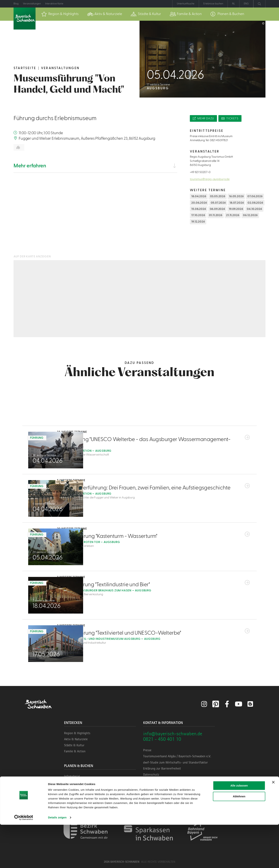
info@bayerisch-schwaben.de (173, 734)
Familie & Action (75, 751)
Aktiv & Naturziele (76, 739)
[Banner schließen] (273, 825)
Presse (147, 750)
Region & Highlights (77, 733)
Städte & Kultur (74, 745)
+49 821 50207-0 (200, 172)
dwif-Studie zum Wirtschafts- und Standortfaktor (175, 762)
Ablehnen (239, 839)
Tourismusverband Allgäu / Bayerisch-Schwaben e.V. (177, 756)
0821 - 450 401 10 (162, 739)
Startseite (25, 68)
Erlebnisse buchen (76, 794)
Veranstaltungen (60, 68)
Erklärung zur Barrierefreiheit (162, 768)
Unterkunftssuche (76, 788)
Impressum (150, 781)
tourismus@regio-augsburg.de (210, 179)
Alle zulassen (239, 829)
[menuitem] (60, 14)
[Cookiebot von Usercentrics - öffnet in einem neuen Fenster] (24, 861)
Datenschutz (151, 775)
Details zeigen (57, 861)
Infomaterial (72, 776)
